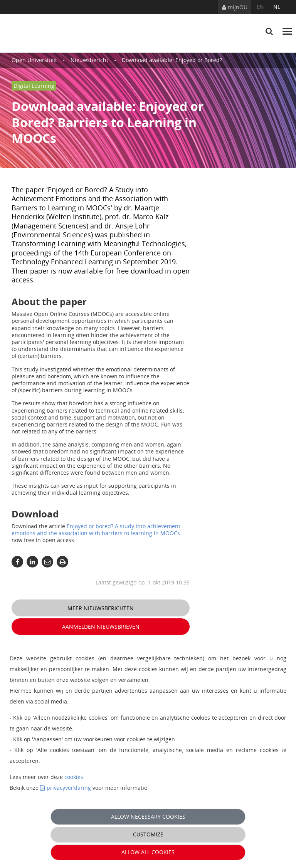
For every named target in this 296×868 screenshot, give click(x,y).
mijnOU (235, 7)
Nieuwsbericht (89, 60)
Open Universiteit (34, 60)
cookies (74, 777)
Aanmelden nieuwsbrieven (101, 627)
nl (277, 7)
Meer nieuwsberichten (101, 608)
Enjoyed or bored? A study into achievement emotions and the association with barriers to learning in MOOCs (96, 530)
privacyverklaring (69, 788)
